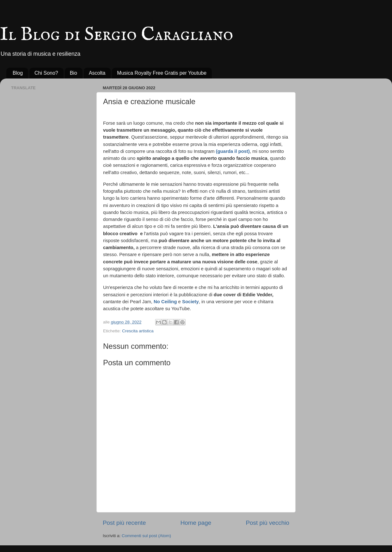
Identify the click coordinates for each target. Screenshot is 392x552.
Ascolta (97, 73)
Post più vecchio (267, 523)
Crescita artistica (138, 331)
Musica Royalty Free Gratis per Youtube (162, 73)
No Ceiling (165, 302)
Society (190, 302)
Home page (196, 523)
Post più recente (124, 523)
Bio (73, 73)
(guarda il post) (233, 151)
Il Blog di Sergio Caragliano (117, 35)
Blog (18, 73)
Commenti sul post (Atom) (146, 536)
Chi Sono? (46, 73)
